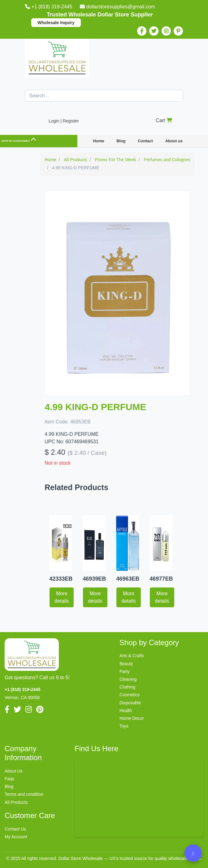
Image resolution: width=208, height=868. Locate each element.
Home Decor (132, 718)
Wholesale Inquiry (56, 23)
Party (125, 671)
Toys (124, 726)
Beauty (126, 664)
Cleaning (128, 679)
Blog (121, 141)
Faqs (9, 779)
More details (62, 597)
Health (126, 711)
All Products (16, 802)
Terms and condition (24, 794)
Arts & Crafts (132, 656)
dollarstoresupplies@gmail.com (117, 7)
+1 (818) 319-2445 (49, 7)
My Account (16, 837)
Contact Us (15, 829)
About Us (14, 771)
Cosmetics (130, 695)
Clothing (127, 687)
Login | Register (64, 121)
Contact (145, 141)
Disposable (130, 703)
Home (98, 141)
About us (174, 141)
